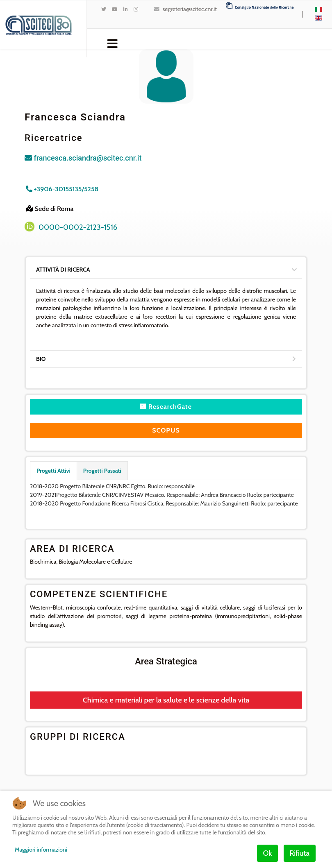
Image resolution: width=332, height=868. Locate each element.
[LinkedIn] (126, 9)
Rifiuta (300, 853)
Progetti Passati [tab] (102, 471)
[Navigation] (113, 43)
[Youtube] (115, 9)
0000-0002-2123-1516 (78, 227)
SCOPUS (166, 430)
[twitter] (104, 9)
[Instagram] (136, 9)
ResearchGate (166, 407)
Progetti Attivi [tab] (53, 471)
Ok (268, 853)
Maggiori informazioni (41, 850)
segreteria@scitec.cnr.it (190, 9)
